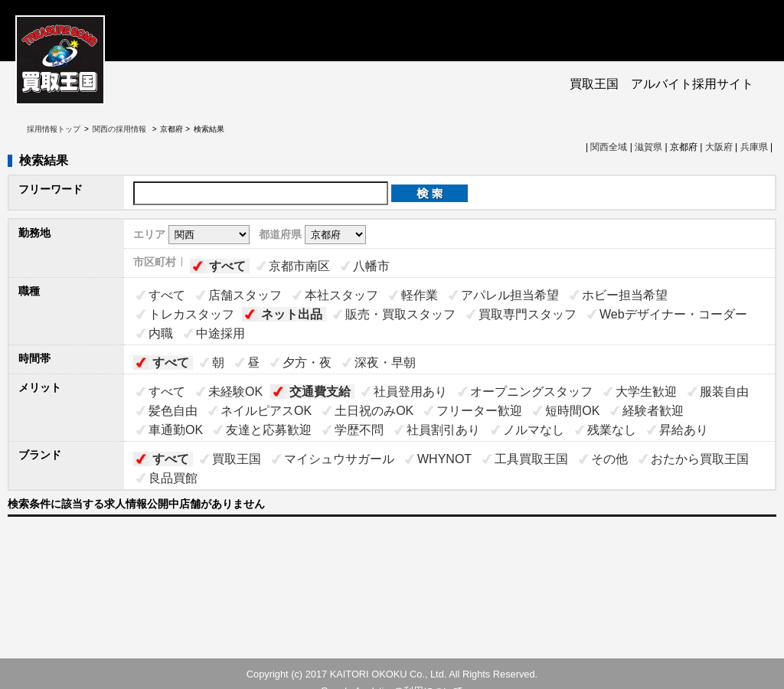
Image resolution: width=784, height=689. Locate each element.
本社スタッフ (341, 295)
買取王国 (237, 459)
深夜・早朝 (385, 362)
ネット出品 (292, 314)
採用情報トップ (54, 129)
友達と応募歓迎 (269, 430)
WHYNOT (444, 459)
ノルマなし (534, 430)
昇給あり (684, 430)
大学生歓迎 (646, 392)
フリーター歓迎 (479, 411)
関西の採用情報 (121, 129)
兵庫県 (754, 147)
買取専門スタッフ (528, 314)
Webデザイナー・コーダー (673, 314)
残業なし (612, 430)
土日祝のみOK (374, 411)
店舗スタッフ (245, 295)
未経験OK (235, 392)
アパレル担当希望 (510, 295)
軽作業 (420, 295)
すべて (227, 266)
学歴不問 (359, 430)
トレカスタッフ (191, 314)
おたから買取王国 (700, 459)
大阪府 (719, 147)
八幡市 (371, 266)
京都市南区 (299, 266)
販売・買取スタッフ (400, 314)
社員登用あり (410, 392)
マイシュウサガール (339, 459)
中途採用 (220, 333)
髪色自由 (173, 411)
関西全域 (609, 147)
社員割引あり (443, 430)
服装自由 (724, 392)
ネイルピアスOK (266, 411)
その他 (609, 459)
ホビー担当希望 (625, 295)
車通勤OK (176, 430)
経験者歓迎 (653, 411)
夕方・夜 (307, 362)
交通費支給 (320, 392)
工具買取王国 (531, 459)
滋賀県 (648, 147)
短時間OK (572, 411)
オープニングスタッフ (531, 392)
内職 (161, 333)
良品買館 (173, 478)
